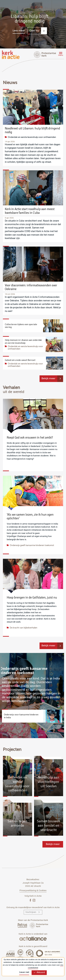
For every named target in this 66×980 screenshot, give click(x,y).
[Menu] (60, 54)
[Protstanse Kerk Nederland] (39, 925)
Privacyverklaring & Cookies (33, 890)
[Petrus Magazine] (23, 925)
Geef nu (34, 31)
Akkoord (39, 972)
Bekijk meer (48, 379)
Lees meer (19, 31)
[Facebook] (31, 900)
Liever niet (24, 972)
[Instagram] (34, 900)
